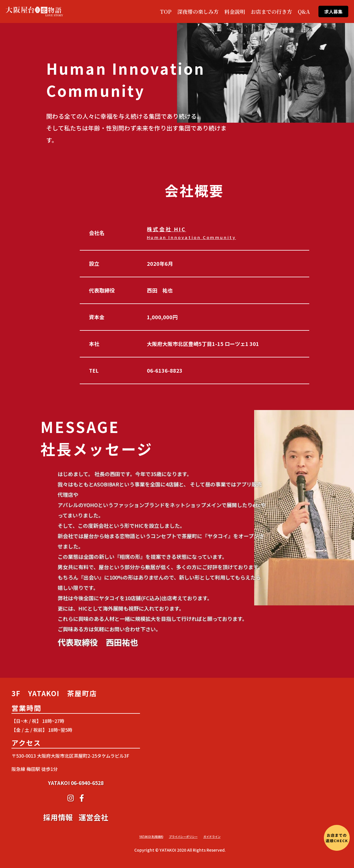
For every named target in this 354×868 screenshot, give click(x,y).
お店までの (337, 838)
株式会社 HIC (191, 233)
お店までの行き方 (271, 11)
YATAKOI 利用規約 (151, 837)
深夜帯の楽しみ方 (198, 11)
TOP (166, 11)
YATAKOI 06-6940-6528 (76, 823)
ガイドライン (212, 837)
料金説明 (235, 11)
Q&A (304, 11)
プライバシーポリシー (183, 837)
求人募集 (333, 11)
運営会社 (94, 858)
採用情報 (58, 858)
